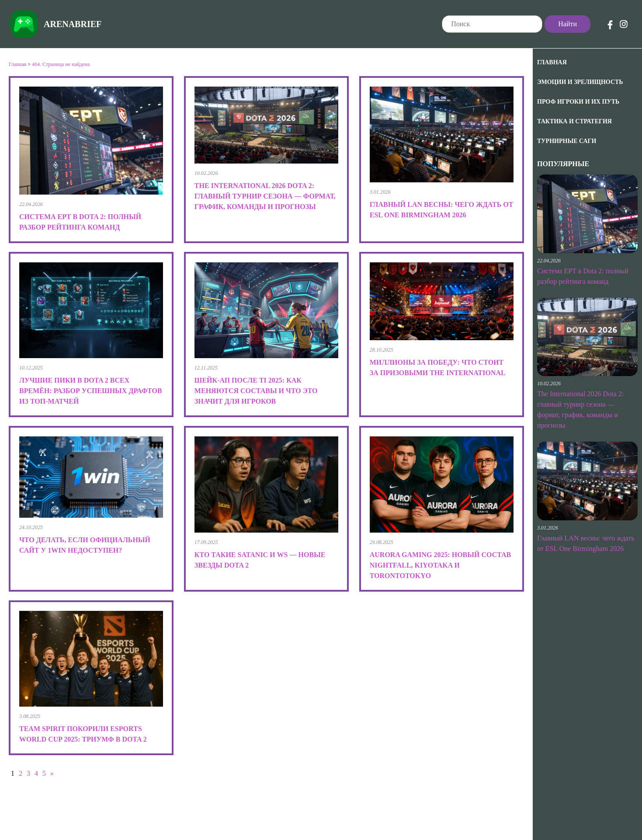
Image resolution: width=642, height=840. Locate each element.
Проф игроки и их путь (578, 102)
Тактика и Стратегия (574, 121)
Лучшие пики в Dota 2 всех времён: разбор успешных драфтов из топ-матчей (91, 391)
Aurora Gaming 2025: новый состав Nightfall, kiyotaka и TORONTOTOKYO (441, 565)
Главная (552, 62)
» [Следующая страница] (52, 773)
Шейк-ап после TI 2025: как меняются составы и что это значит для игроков (256, 391)
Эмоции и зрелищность (580, 82)
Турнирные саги (567, 141)
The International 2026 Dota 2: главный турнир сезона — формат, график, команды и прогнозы (265, 196)
